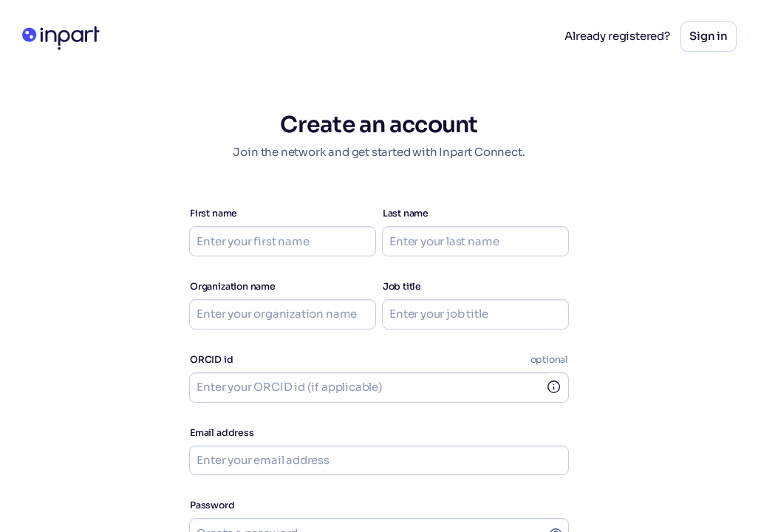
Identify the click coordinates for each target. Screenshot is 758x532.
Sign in (709, 36)
